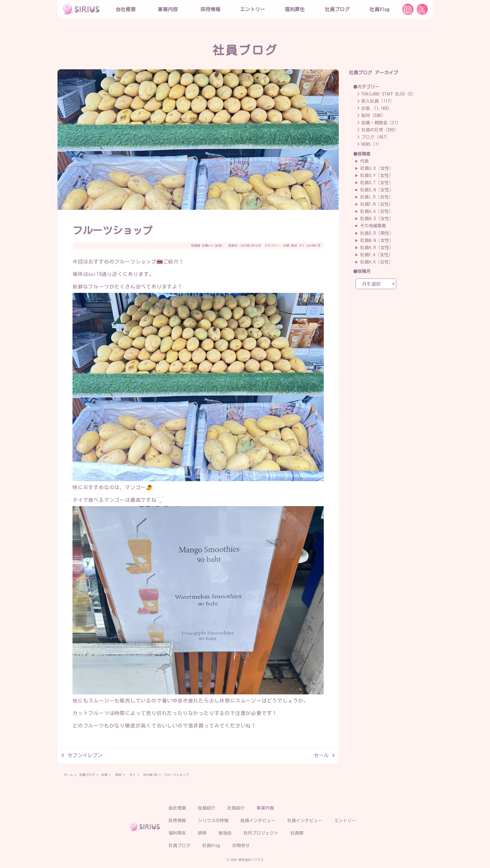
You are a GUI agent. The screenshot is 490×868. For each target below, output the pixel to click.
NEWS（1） (371, 144)
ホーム (68, 775)
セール (321, 755)
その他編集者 (373, 226)
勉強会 (225, 833)
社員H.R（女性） (377, 248)
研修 (202, 833)
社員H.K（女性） (377, 262)
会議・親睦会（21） (381, 123)
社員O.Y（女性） (377, 175)
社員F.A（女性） (376, 255)
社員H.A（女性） (377, 211)
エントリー (252, 9)
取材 (294, 245)
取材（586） (373, 116)
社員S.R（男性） (377, 233)
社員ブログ (337, 9)
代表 (364, 161)
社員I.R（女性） (377, 197)
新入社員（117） (378, 101)
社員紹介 (236, 808)
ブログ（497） (375, 137)
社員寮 (297, 833)
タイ (302, 245)
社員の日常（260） (380, 130)
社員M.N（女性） (377, 240)
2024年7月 (314, 245)
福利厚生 (177, 833)
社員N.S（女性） (377, 219)
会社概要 (177, 808)
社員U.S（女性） (213, 245)
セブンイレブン (85, 755)
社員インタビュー (305, 821)
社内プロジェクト (261, 833)
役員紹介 (207, 808)
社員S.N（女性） (377, 190)
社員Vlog (379, 9)
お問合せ (241, 846)
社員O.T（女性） (377, 183)
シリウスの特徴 (213, 821)
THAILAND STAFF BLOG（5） (389, 94)
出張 (286, 245)
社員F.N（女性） (377, 204)
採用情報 (177, 821)
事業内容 (168, 9)
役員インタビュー (258, 821)
